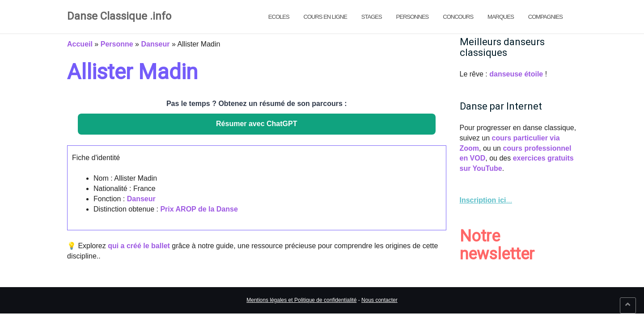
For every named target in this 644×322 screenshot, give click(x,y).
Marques (501, 17)
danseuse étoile (516, 74)
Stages (372, 17)
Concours (458, 17)
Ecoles (279, 17)
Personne (117, 44)
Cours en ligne (325, 17)
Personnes (413, 17)
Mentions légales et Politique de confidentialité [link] (301, 300)
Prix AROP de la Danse (199, 209)
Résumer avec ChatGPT (256, 124)
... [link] (486, 200)
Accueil (80, 44)
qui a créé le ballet (139, 246)
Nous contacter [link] (379, 300)
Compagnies (545, 17)
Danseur (155, 44)
